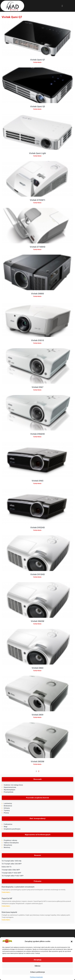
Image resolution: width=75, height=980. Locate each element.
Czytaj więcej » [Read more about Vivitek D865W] (38, 624)
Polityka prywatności (36, 977)
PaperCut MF (7, 898)
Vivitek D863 (37, 668)
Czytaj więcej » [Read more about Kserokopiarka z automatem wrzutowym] (6, 892)
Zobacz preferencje (37, 972)
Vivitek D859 (37, 715)
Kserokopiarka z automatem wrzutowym (18, 887)
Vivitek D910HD (38, 574)
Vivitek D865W (37, 621)
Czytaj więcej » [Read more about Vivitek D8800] (38, 296)
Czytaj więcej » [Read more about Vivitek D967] (38, 390)
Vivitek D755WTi (37, 200)
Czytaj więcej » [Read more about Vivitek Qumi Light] (38, 156)
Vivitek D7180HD (38, 247)
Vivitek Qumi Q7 (38, 60)
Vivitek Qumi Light (37, 153)
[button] (72, 942)
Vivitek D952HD (38, 527)
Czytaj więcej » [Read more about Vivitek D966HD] (38, 437)
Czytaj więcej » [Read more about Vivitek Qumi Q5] (38, 109)
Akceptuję (37, 960)
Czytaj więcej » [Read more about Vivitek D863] (38, 671)
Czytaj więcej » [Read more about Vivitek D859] (38, 717)
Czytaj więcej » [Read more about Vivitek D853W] (38, 764)
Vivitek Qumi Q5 (38, 106)
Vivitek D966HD (38, 434)
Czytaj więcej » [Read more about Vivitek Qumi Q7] (38, 62)
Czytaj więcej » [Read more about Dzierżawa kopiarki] (6, 920)
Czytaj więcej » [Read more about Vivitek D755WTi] (38, 203)
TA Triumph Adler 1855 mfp (12, 861)
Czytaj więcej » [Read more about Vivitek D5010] (38, 343)
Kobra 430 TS (6, 867)
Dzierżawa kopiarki (9, 912)
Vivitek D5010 (37, 340)
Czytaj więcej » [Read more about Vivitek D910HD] (38, 577)
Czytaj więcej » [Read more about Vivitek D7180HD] (38, 249)
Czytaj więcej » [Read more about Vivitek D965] (38, 483)
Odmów (37, 966)
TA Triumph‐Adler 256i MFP (12, 864)
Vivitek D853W (37, 761)
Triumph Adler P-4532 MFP (11, 873)
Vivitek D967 (37, 387)
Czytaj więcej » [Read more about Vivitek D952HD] (38, 530)
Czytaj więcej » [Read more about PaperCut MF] (6, 906)
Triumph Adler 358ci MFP (11, 870)
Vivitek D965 (37, 481)
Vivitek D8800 (37, 294)
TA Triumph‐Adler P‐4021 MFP (13, 876)
